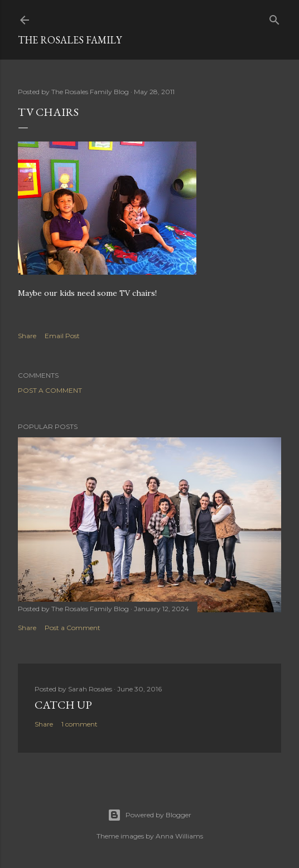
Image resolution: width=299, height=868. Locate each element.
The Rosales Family (70, 40)
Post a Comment (50, 390)
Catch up (63, 705)
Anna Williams (179, 836)
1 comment (79, 724)
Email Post (62, 336)
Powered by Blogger (149, 815)
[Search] (274, 18)
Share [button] (27, 336)
